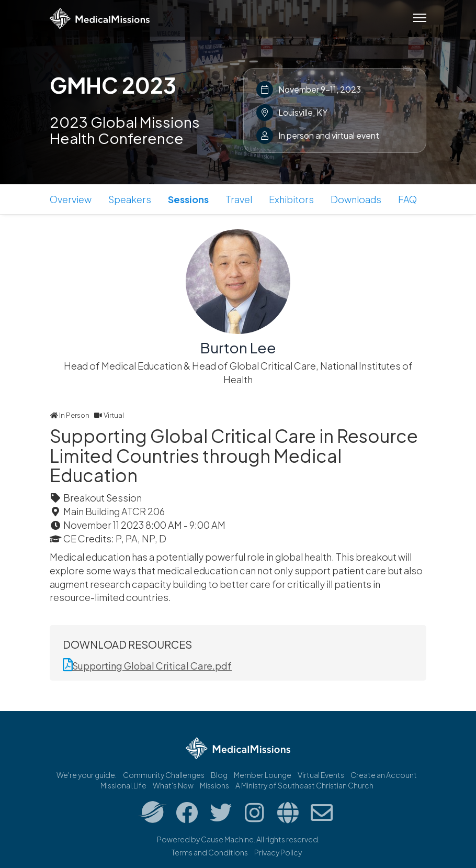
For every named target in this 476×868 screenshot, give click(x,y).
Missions (214, 785)
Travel (239, 199)
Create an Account (384, 775)
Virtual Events (321, 775)
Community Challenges (164, 775)
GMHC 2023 (113, 85)
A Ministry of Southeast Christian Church (304, 785)
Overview (71, 199)
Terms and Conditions (210, 852)
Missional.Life (123, 785)
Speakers (130, 199)
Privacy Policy (278, 852)
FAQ (407, 199)
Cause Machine (227, 839)
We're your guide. (87, 775)
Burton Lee (238, 347)
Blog (219, 775)
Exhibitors (291, 199)
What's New (173, 785)
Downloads (356, 199)
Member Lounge (263, 775)
